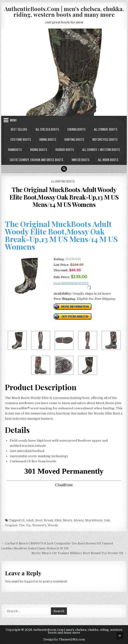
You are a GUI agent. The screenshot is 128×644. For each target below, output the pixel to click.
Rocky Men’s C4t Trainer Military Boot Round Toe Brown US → (79, 553)
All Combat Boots (106, 129)
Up (28, 525)
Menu (13, 120)
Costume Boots (21, 139)
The (22, 525)
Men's (68, 520)
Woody (53, 525)
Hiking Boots (48, 139)
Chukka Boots (76, 129)
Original (11, 525)
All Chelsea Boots (47, 129)
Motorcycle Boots (105, 139)
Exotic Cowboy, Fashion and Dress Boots (37, 160)
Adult (30, 520)
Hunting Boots (74, 139)
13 (23, 520)
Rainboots (15, 150)
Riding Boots (39, 150)
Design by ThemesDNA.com (64, 640)
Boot (39, 520)
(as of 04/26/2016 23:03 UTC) (71, 283)
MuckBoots (94, 520)
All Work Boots (108, 160)
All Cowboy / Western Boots (101, 150)
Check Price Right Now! (70, 289)
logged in (31, 581)
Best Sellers (19, 129)
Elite (58, 520)
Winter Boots (81, 160)
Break (48, 520)
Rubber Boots (65, 150)
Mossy (79, 520)
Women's (39, 525)
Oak (107, 520)
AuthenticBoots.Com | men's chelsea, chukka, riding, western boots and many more (64, 12)
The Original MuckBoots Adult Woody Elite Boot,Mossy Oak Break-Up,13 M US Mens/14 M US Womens (64, 197)
